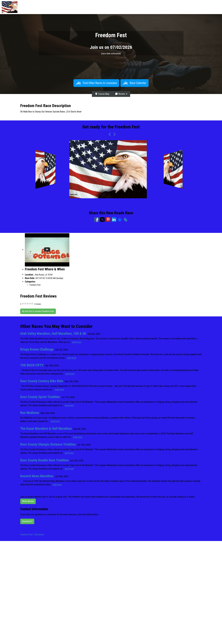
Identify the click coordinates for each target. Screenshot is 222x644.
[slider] (27, 303)
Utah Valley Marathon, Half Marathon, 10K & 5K (53, 334)
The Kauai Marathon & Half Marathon (46, 429)
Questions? (27, 521)
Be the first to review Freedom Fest (38, 311)
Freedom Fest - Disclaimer (32, 535)
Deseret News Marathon (37, 476)
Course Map (102, 94)
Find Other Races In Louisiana (96, 83)
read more (77, 342)
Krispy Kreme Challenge (37, 349)
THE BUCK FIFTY (32, 365)
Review (120, 94)
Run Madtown (30, 413)
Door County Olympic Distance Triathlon (48, 444)
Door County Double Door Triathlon (44, 460)
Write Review (28, 501)
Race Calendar (134, 83)
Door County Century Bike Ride (42, 381)
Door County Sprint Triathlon (40, 397)
